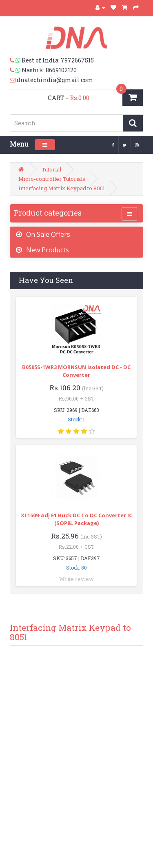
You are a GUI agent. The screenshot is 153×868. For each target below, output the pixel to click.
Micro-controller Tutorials (52, 179)
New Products (48, 250)
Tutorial (51, 169)
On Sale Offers (48, 234)
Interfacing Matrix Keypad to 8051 (62, 188)
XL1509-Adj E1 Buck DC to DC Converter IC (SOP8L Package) (76, 519)
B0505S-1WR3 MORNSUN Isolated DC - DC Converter (76, 371)
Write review (76, 579)
